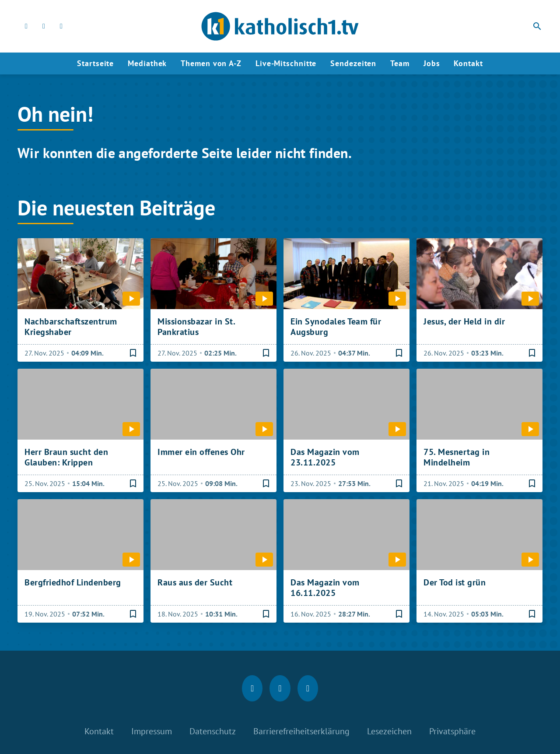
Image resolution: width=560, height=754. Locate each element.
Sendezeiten (353, 63)
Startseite (95, 63)
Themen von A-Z (211, 63)
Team (400, 63)
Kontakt (468, 63)
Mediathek (147, 63)
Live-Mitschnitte (286, 63)
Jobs (432, 63)
